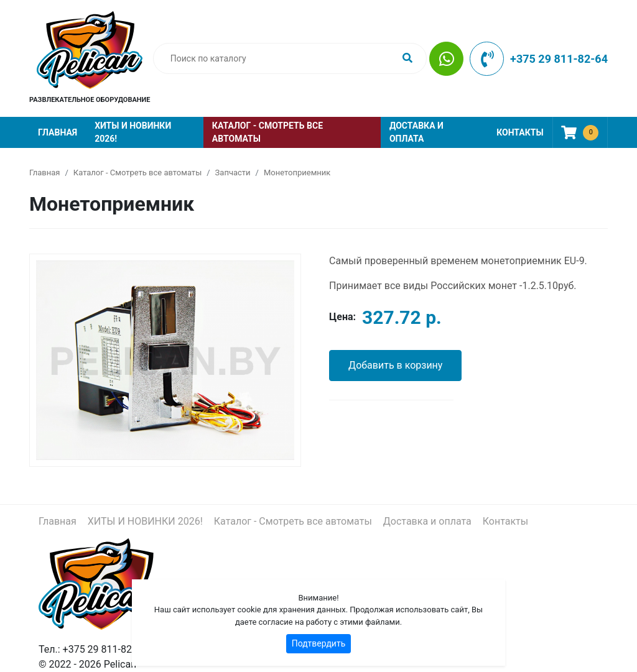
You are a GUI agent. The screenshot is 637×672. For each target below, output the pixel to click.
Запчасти (233, 173)
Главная (58, 132)
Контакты (520, 132)
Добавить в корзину (395, 365)
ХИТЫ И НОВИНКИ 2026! (133, 132)
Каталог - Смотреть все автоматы (267, 132)
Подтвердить (319, 643)
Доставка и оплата (416, 132)
